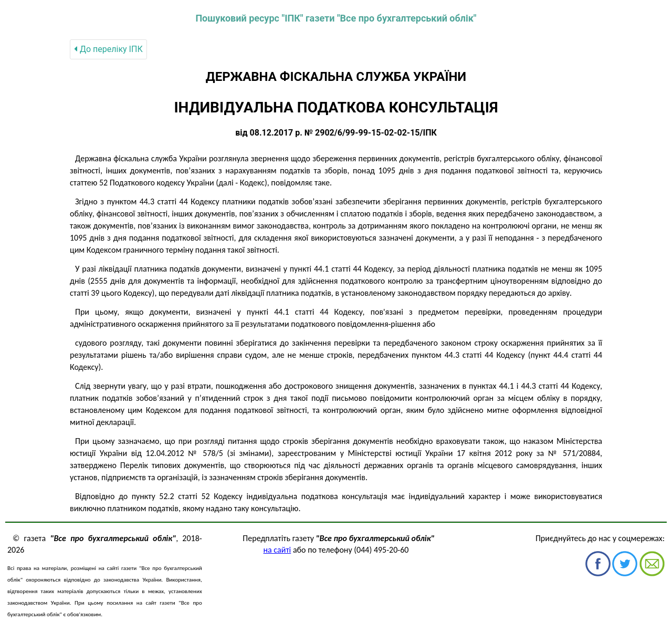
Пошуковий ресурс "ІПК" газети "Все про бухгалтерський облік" (336, 18)
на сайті (277, 550)
